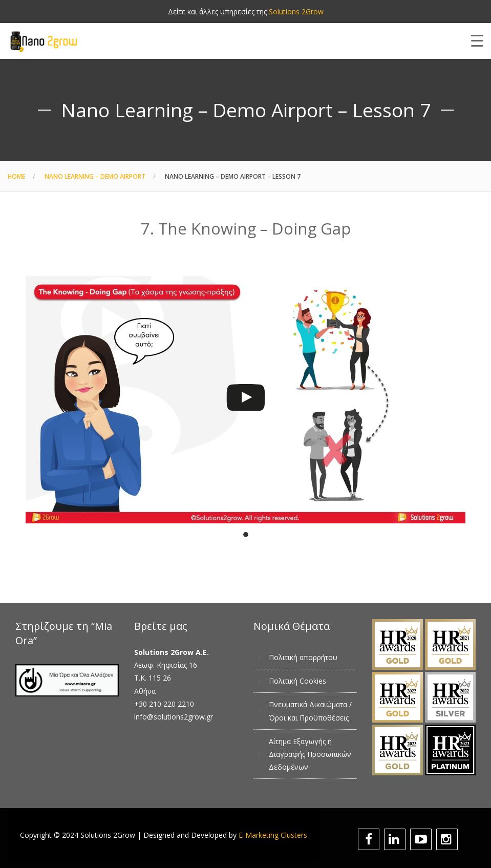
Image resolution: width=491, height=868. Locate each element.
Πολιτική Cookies (297, 681)
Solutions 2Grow (296, 12)
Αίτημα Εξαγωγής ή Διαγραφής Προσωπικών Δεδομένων (310, 754)
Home (16, 176)
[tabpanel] (246, 395)
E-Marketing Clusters (273, 835)
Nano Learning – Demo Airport (95, 176)
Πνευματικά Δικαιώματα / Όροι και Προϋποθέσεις (310, 711)
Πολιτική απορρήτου (303, 657)
